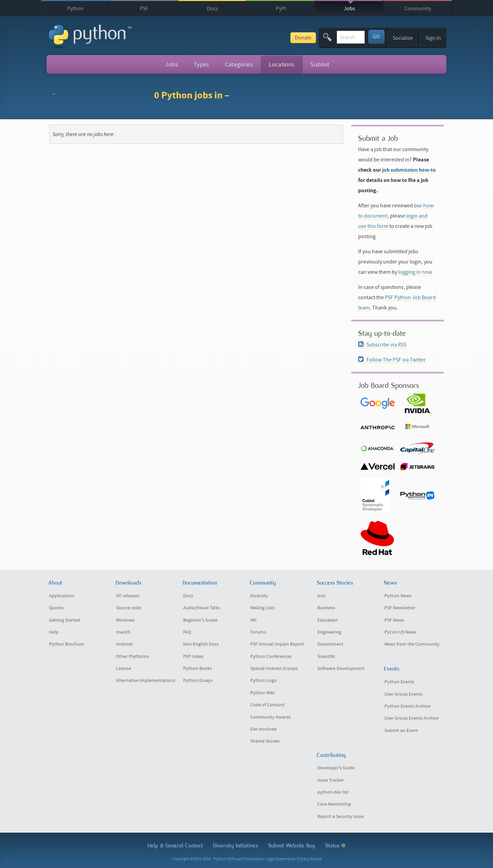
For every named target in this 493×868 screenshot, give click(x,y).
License (124, 669)
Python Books (198, 669)
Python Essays (198, 681)
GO (376, 37)
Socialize (403, 38)
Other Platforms (132, 657)
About (55, 583)
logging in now (415, 272)
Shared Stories (265, 741)
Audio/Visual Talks (202, 608)
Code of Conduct (267, 705)
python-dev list (333, 792)
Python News (398, 596)
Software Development (341, 669)
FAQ (187, 632)
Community (418, 9)
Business (326, 608)
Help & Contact (175, 846)
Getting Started (65, 620)
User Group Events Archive (412, 718)
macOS (123, 632)
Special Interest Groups (274, 669)
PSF (144, 9)
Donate (254, 38)
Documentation (200, 583)
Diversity (259, 596)
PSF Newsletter (400, 608)
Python (75, 9)
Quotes (56, 608)
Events (391, 669)
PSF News (394, 620)
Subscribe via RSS (382, 345)
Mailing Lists (263, 608)
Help (54, 632)
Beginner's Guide (200, 620)
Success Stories (335, 583)
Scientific (326, 657)
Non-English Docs (201, 644)
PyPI (281, 9)
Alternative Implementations (146, 681)
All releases (128, 596)
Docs (212, 9)
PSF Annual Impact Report (277, 644)
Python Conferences (271, 657)
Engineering (329, 632)
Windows (125, 620)
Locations (282, 65)
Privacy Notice (309, 859)
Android (124, 644)
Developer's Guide (336, 768)
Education (328, 620)
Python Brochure (66, 644)
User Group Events (403, 694)
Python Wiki (262, 693)
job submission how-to (409, 170)
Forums (258, 632)
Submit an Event (401, 731)
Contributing (331, 755)
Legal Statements (281, 859)
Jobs (349, 9)
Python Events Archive (407, 706)
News (390, 583)
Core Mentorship (334, 804)
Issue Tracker (331, 780)
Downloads (128, 583)
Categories (239, 65)
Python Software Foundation (239, 859)
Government (330, 644)
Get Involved (263, 729)
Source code (129, 608)
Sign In (433, 38)
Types (201, 65)
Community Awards (270, 717)
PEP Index (193, 657)
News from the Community (412, 644)
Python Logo (263, 681)
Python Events (399, 682)
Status (335, 846)
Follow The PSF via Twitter (392, 360)
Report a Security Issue (341, 817)
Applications (62, 596)
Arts (321, 596)
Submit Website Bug (292, 846)
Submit (320, 65)
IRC (254, 620)
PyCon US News (400, 632)
